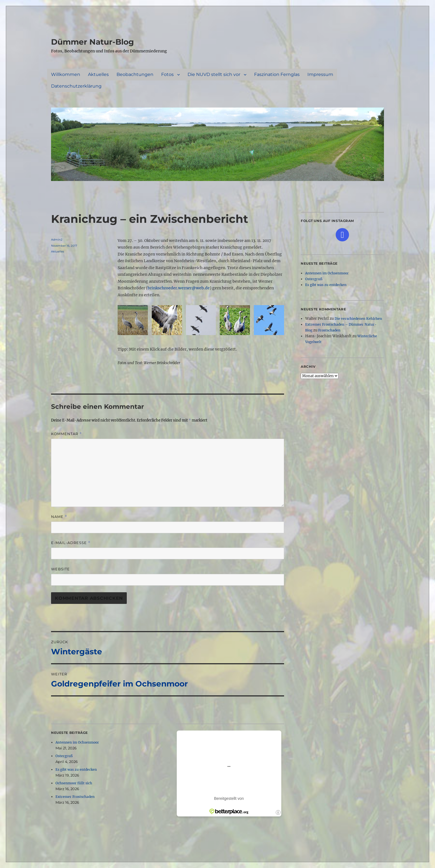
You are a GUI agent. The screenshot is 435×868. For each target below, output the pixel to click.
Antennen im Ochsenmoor (77, 742)
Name (59, 517)
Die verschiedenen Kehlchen (358, 319)
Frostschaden (329, 330)
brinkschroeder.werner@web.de (179, 288)
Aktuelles (98, 74)
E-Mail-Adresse (71, 543)
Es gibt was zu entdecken (76, 769)
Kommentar (66, 434)
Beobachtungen (135, 74)
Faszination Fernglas (277, 74)
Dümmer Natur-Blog (93, 42)
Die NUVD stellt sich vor (214, 74)
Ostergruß (64, 756)
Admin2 (57, 240)
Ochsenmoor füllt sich (74, 783)
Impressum (320, 74)
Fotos (167, 74)
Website (60, 569)
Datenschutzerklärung (76, 86)
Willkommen (66, 74)
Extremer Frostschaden (75, 797)
